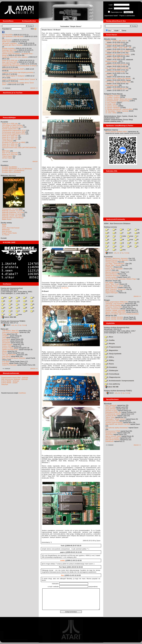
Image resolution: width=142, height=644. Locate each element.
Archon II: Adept (8, 348)
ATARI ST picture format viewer (116, 65)
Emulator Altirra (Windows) (11, 172)
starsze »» (34, 88)
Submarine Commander (11, 332)
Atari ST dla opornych (10, 153)
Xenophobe (6, 343)
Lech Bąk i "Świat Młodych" (115, 264)
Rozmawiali (108, 257)
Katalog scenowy (110, 227)
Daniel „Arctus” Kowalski (114, 269)
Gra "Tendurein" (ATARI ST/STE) (117, 68)
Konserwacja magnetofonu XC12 (14, 134)
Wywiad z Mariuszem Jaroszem (117, 258)
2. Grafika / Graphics (113, 97)
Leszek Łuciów (111, 277)
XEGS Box (109, 434)
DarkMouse (109, 441)
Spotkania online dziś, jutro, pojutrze (15, 57)
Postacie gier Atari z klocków (12, 45)
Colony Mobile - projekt (9, 383)
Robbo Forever (7, 344)
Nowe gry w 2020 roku (10, 136)
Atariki (4, 224)
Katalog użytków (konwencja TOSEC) (118, 391)
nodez (63, 560)
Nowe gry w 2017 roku (10, 139)
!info (123, 236)
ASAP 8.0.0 (6, 42)
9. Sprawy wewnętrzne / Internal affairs (119, 109)
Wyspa (5, 351)
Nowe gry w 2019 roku (10, 137)
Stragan (107, 300)
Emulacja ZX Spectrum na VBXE (14, 142)
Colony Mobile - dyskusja (10, 381)
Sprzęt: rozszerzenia (113, 309)
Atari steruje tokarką (112, 440)
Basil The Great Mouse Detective (14, 358)
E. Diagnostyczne (113, 377)
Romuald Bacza (111, 274)
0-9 (4, 298)
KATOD (108, 270)
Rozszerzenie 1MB (112, 421)
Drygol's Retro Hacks (9, 233)
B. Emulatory (111, 367)
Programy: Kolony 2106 (114, 307)
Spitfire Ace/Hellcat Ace (10, 349)
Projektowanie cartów (113, 414)
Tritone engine (7, 156)
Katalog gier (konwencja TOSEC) (13, 321)
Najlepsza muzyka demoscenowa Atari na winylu (19, 66)
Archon (5, 353)
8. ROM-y (109, 360)
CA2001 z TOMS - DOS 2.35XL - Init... (119, 48)
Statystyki (5, 384)
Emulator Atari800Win (10, 167)
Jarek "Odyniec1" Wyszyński (115, 289)
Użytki (116, 31)
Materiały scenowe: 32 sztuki (12, 211)
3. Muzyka (110, 343)
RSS (33, 29)
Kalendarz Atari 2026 (9, 50)
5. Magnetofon (111, 350)
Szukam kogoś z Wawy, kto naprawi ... (119, 78)
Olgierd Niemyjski (112, 293)
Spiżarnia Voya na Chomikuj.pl (13, 218)
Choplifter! (6, 336)
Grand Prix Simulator (9, 365)
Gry (109, 31)
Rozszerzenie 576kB (113, 431)
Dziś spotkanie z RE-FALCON (13, 36)
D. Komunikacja (112, 374)
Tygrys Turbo (110, 417)
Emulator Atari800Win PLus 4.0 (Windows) (17, 169)
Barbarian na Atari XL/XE (114, 44)
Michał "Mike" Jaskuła (113, 265)
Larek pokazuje (8, 141)
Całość (7, 325)
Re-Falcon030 (7, 35)
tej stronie (65, 288)
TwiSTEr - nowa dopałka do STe (117, 89)
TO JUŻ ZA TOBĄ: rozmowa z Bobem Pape (121, 279)
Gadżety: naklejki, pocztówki (115, 310)
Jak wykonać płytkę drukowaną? (117, 428)
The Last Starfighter (9, 355)
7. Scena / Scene (111, 106)
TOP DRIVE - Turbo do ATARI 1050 (118, 82)
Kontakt (4, 238)
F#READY (109, 267)
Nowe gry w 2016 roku (10, 144)
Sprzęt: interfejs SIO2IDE (114, 317)
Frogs (4, 334)
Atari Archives (7, 231)
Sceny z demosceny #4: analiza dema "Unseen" (19, 79)
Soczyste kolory (111, 433)
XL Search (6, 235)
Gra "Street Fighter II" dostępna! (13, 76)
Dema (124, 31)
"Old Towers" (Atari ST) (10, 331)
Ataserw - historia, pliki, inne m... (117, 41)
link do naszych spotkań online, (116, 132)
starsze (35, 161)
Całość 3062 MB (9, 317)
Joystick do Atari (111, 416)
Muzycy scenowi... (112, 61)
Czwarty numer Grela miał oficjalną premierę (18, 72)
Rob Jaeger (110, 282)
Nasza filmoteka (8, 52)
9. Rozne (109, 364)
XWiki (4, 226)
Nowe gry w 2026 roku (10, 60)
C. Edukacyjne (111, 370)
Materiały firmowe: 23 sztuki (12, 214)
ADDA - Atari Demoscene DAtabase (117, 224)
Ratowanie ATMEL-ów (113, 412)
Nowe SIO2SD (111, 409)
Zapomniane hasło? (111, 16)
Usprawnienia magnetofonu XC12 (14, 130)
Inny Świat (6, 361)
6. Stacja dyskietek (113, 354)
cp (137, 229)
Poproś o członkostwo (127, 16)
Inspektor (5, 363)
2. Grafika (110, 340)
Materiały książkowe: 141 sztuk (13, 212)
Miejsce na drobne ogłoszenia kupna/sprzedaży (122, 314)
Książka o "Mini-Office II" (114, 58)
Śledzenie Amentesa (113, 276)
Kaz (63, 575)
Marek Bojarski (111, 291)
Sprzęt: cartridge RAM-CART (116, 312)
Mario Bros (6, 341)
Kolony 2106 (7, 346)
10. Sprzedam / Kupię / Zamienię (117, 111)
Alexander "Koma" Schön (114, 286)
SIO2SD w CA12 (111, 410)
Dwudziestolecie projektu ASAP (13, 69)
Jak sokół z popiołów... (10, 43)
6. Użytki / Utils (111, 104)
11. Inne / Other (111, 113)
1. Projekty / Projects (113, 96)
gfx (137, 233)
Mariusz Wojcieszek (112, 272)
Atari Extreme (7, 40)
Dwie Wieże (6, 356)
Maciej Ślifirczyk (111, 288)
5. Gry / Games (111, 102)
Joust (4, 337)
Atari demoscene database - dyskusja (14, 379)
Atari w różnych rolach (113, 436)
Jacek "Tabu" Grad (112, 284)
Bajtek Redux (7, 219)
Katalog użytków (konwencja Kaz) (117, 327)
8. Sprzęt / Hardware (113, 108)
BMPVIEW (6, 151)
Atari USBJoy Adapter (113, 305)
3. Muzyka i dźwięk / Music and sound (119, 99)
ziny (123, 250)
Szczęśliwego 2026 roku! (11, 64)
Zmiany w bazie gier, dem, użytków (118, 51)
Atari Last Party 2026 (10, 62)
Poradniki (4, 122)
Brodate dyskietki (8, 48)
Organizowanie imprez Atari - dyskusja (15, 377)
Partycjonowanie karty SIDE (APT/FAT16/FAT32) (19, 148)
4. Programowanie (113, 347)
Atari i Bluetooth (111, 405)
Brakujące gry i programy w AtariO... (118, 54)
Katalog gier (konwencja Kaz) (12, 288)
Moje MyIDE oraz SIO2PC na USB (118, 424)
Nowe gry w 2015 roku (10, 146)
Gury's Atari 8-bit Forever (11, 228)
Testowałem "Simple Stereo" (115, 419)
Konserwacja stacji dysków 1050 (13, 132)
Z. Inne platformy (112, 384)
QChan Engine (7, 158)
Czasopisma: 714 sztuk (10, 209)
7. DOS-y (109, 357)
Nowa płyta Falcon (112, 85)
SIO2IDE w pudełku (112, 438)
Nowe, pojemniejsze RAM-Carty (117, 302)
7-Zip (20, 325)
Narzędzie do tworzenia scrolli (13, 127)
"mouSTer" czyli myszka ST (115, 304)
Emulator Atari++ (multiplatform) (13, 170)
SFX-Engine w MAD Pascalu (12, 125)
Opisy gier (5, 329)
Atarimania (6, 230)
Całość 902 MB (112, 387)
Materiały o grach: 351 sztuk (12, 216)
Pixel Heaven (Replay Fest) (115, 72)
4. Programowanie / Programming (117, 101)
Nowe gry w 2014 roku (10, 154)
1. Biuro (109, 337)
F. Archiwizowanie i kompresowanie (119, 381)
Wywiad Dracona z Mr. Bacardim (117, 260)
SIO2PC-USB (110, 407)
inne (19, 314)
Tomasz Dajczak (111, 262)
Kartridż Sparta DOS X (10, 129)
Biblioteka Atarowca (8, 176)
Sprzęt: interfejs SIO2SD (114, 319)
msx (130, 240)
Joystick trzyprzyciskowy (114, 422)
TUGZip (24, 325)
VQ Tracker (109, 75)
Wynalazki (108, 404)
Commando (6, 339)
